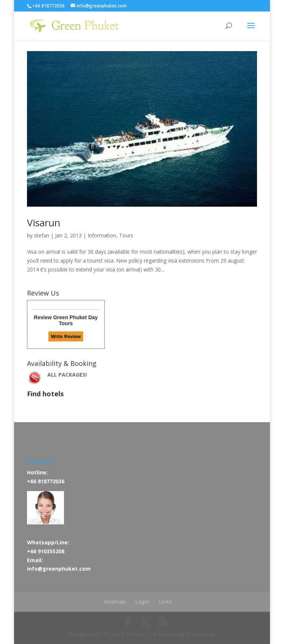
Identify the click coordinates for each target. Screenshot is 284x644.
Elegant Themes (126, 634)
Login (142, 602)
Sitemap (115, 602)
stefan (42, 235)
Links (165, 602)
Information (102, 235)
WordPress (200, 634)
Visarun (44, 223)
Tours (126, 235)
